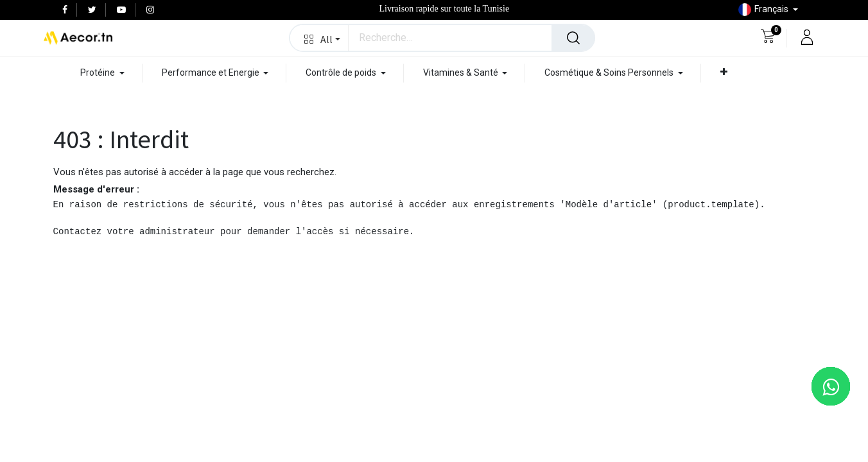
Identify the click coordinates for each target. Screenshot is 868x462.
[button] (319, 38)
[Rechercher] (573, 38)
